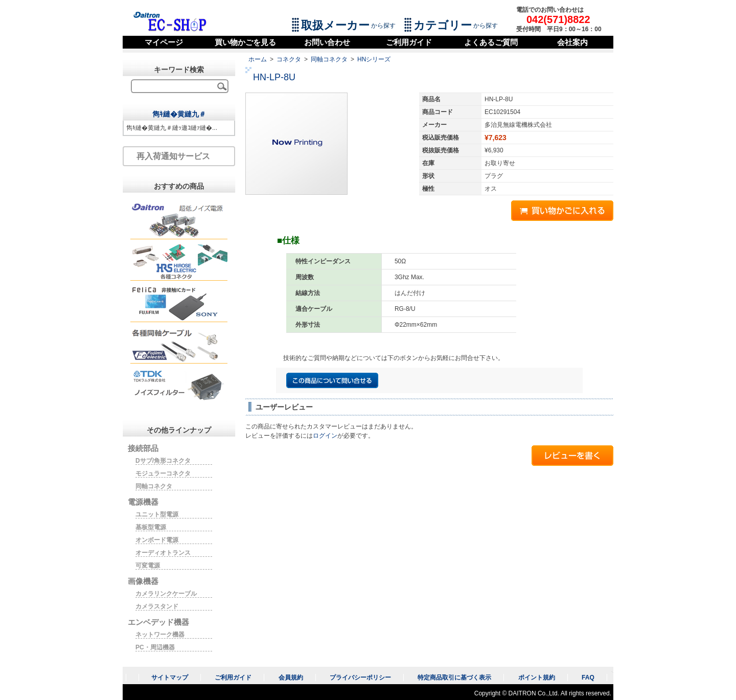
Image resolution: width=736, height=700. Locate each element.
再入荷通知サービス (173, 156)
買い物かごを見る (245, 42)
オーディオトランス (163, 553)
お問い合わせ (327, 42)
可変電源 (148, 566)
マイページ (164, 42)
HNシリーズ (374, 59)
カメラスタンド (157, 606)
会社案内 (572, 42)
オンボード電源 (157, 540)
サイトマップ (170, 678)
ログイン (325, 436)
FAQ (588, 678)
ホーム (258, 59)
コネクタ (289, 59)
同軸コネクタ (329, 59)
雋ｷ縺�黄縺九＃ (179, 114)
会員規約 (291, 678)
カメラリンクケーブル (166, 594)
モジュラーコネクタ (163, 473)
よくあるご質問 (491, 42)
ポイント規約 (537, 678)
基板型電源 (151, 527)
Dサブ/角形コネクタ (163, 461)
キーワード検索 (179, 70)
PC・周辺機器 (155, 647)
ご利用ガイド (409, 42)
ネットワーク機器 (160, 635)
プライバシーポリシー (360, 678)
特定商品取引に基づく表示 (454, 678)
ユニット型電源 (157, 514)
